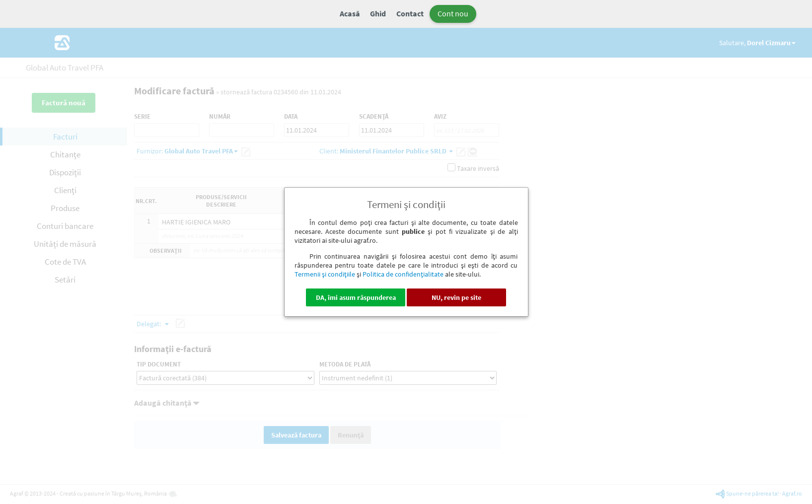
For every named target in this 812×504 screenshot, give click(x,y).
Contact (410, 13)
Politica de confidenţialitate (403, 274)
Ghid (378, 13)
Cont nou (453, 13)
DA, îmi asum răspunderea (356, 297)
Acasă (350, 13)
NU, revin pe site (456, 297)
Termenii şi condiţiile (325, 274)
